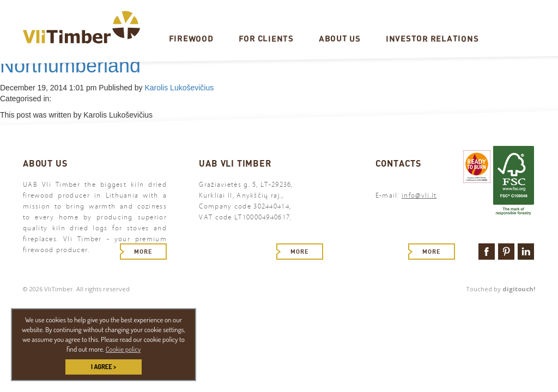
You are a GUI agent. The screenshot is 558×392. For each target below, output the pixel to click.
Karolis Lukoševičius (179, 88)
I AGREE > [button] (104, 367)
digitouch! (519, 289)
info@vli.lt (419, 195)
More (143, 252)
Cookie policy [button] (123, 349)
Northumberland (70, 66)
